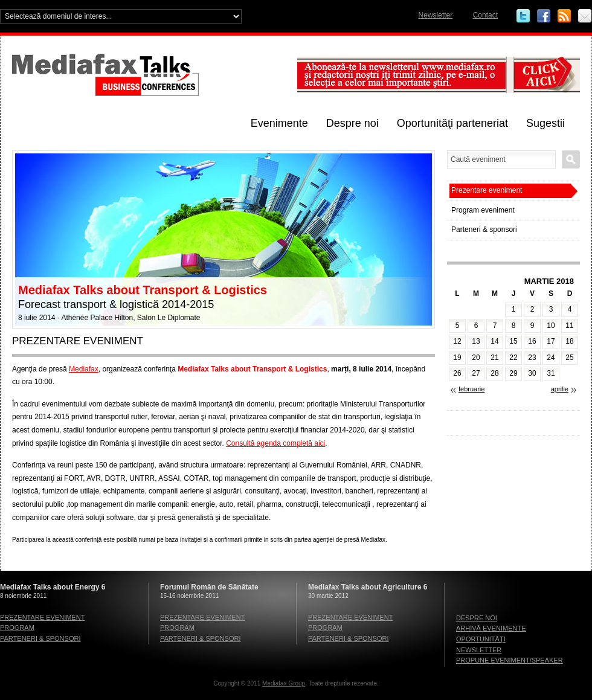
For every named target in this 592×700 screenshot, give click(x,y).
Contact (485, 15)
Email (585, 16)
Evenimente (279, 123)
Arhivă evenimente (491, 628)
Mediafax (84, 369)
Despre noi (352, 123)
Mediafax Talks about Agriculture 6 (368, 587)
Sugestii (545, 123)
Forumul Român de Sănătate (209, 587)
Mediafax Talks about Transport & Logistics (143, 290)
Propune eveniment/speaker (510, 660)
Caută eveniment (571, 159)
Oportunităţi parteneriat (452, 123)
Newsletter (436, 15)
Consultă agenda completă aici (275, 443)
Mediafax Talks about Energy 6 (53, 587)
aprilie (560, 389)
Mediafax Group (284, 683)
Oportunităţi (481, 639)
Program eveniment (483, 210)
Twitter (523, 16)
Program (17, 628)
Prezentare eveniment (487, 190)
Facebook (544, 16)
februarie (471, 389)
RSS (564, 16)
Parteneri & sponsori (484, 230)
